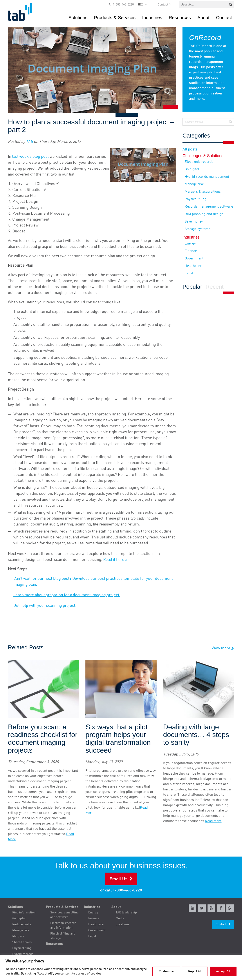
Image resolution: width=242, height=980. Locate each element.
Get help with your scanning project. (45, 606)
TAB (29, 142)
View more (223, 648)
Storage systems (197, 229)
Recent (215, 287)
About (203, 17)
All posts (190, 149)
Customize (166, 971)
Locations (123, 924)
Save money (194, 222)
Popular (192, 287)
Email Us (118, 879)
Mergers (18, 936)
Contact (163, 5)
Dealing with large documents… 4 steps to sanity (196, 735)
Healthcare (193, 266)
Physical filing (196, 199)
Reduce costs (22, 924)
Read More (213, 821)
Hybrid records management (207, 177)
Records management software (209, 207)
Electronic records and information (63, 925)
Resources (180, 17)
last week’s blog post (30, 157)
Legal (189, 274)
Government (194, 259)
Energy (190, 244)
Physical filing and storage (63, 936)
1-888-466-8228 (123, 5)
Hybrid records (23, 954)
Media (120, 918)
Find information (24, 913)
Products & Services (115, 17)
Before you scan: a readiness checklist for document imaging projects (43, 739)
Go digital (192, 169)
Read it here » (115, 560)
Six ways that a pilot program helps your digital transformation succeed (118, 739)
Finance (191, 251)
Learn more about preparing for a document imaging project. (67, 595)
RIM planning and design (204, 214)
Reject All (195, 971)
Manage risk (194, 184)
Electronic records (199, 162)
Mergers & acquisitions (203, 192)
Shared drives (22, 942)
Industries (152, 17)
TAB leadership (126, 913)
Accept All (223, 971)
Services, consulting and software (64, 915)
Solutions (78, 17)
